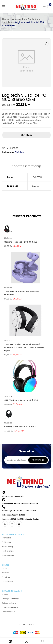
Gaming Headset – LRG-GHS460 (21, 242)
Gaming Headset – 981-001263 (20, 427)
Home (5, 19)
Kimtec (36, 186)
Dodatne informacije (27, 166)
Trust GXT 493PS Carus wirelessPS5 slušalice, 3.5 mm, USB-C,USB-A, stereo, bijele (24, 347)
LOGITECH (37, 177)
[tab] (26, 166)
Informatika (18, 19)
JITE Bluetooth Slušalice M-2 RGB (21, 400)
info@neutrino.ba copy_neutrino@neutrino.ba (20, 503)
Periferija (33, 19)
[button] (48, 6)
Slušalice (7, 22)
